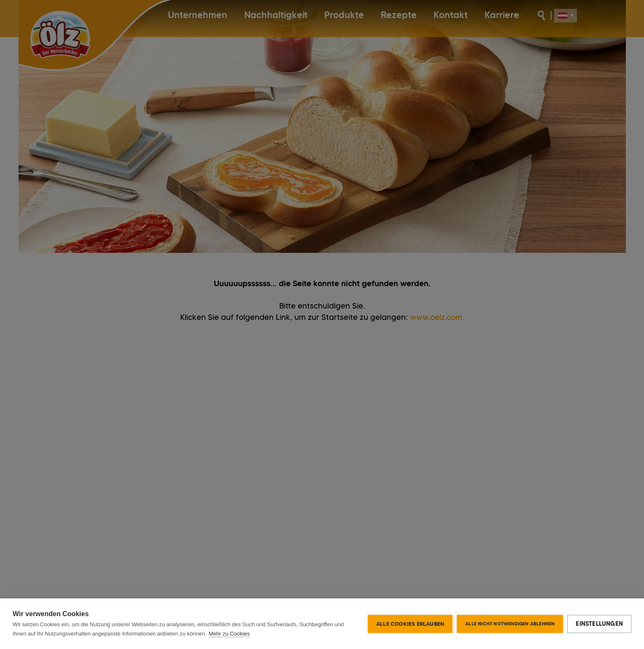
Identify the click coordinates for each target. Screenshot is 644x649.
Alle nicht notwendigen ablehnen (510, 624)
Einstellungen (599, 624)
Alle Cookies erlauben (410, 624)
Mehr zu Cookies (229, 634)
